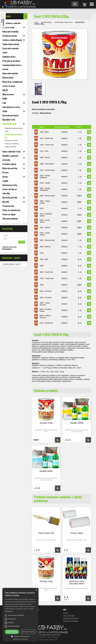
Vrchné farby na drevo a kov (64, 22)
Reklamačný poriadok (71, 621)
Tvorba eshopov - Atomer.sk (48, 640)
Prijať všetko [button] (12, 632)
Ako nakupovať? (69, 616)
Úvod (36, 22)
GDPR (65, 613)
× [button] (36, 590)
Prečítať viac (9, 611)
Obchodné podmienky (71, 618)
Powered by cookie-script (20, 639)
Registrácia (7, 249)
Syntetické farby (46, 22)
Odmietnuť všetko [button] (28, 632)
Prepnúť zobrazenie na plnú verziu (48, 635)
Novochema (46, 113)
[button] (20, 636)
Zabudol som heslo (9, 247)
